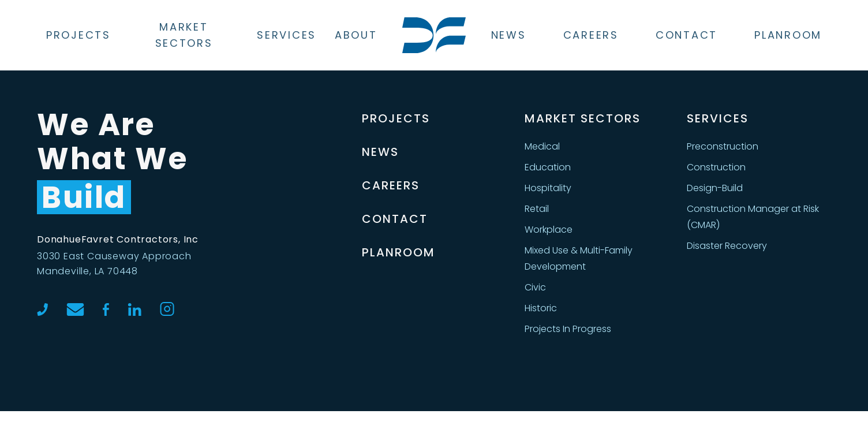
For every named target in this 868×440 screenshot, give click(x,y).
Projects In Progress (568, 329)
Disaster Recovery (727, 246)
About (356, 35)
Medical (542, 146)
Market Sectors (184, 35)
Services (287, 35)
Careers (591, 35)
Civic (535, 287)
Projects (78, 35)
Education (548, 167)
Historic (541, 308)
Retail (537, 209)
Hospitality (548, 188)
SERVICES (718, 118)
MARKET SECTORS (583, 118)
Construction (716, 167)
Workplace (549, 230)
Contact (686, 35)
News (509, 35)
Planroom (788, 35)
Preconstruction (723, 146)
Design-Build (715, 188)
